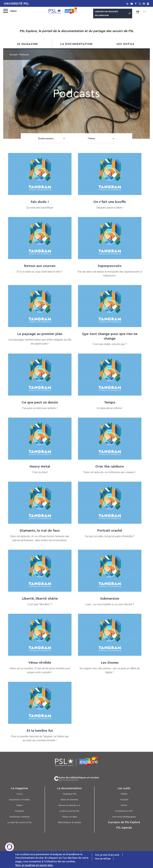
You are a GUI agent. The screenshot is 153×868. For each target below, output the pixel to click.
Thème (91, 139)
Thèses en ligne (69, 816)
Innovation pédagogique (124, 816)
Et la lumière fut (39, 734)
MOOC (124, 805)
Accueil (13, 55)
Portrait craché (108, 535)
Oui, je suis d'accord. (107, 855)
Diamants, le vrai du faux (39, 535)
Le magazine (28, 44)
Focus (20, 793)
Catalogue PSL (69, 793)
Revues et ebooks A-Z (69, 805)
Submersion (108, 602)
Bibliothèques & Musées (70, 822)
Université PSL (16, 3)
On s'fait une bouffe (108, 206)
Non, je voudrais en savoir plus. (34, 865)
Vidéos (20, 805)
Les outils (126, 44)
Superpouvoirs (108, 270)
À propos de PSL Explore (124, 822)
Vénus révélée (39, 666)
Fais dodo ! (39, 206)
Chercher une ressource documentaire (113, 13)
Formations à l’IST (124, 810)
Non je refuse (103, 859)
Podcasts (20, 810)
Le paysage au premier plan (39, 338)
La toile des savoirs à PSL (20, 822)
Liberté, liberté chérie (39, 602)
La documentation (76, 44)
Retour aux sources (39, 270)
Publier (124, 793)
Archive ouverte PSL (69, 810)
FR (138, 11)
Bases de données (70, 799)
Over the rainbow (108, 470)
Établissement (46, 139)
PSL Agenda (124, 827)
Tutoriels (124, 799)
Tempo (108, 407)
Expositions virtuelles (20, 799)
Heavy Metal (39, 470)
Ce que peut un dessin (39, 407)
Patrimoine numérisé (20, 816)
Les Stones (108, 666)
